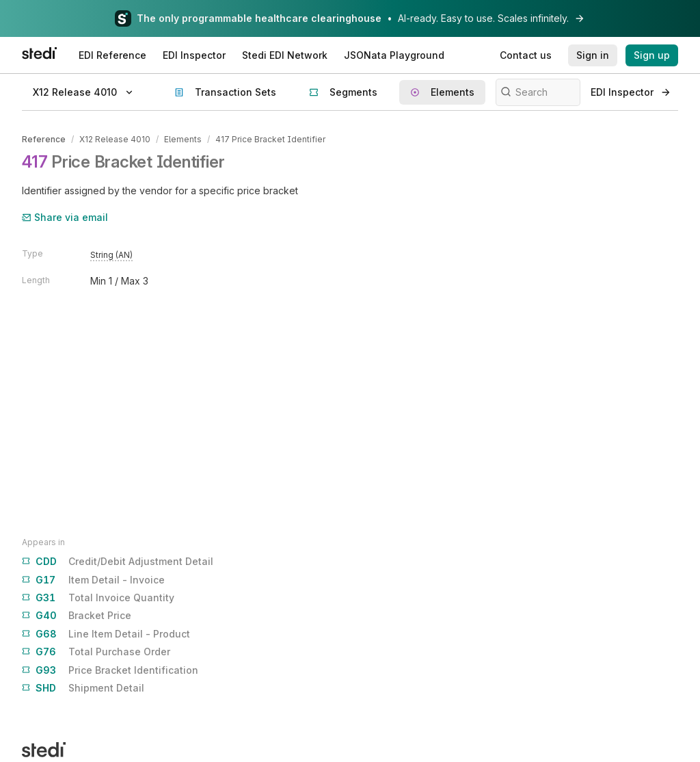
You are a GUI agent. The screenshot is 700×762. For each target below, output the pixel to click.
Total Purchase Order (96, 652)
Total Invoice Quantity (98, 598)
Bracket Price (77, 616)
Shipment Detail (83, 688)
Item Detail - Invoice (93, 580)
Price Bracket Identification (110, 670)
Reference (44, 139)
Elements (183, 139)
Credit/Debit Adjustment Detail (118, 562)
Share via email (65, 217)
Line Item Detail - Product (106, 634)
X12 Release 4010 (115, 139)
